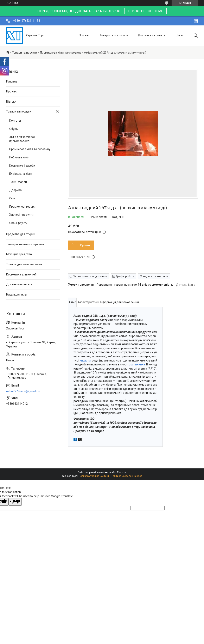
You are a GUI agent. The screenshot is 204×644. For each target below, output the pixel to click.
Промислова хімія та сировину (61, 53)
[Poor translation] (15, 502)
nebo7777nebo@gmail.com (24, 391)
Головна (12, 81)
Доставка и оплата (19, 284)
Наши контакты (17, 294)
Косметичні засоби (22, 166)
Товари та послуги (112, 35)
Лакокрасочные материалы (25, 244)
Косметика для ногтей (21, 274)
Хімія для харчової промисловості (22, 139)
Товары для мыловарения (24, 264)
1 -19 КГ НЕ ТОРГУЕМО (145, 11)
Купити (85, 245)
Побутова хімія (19, 157)
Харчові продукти (21, 215)
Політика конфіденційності (127, 476)
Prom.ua (122, 472)
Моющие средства (19, 254)
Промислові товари (22, 207)
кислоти (85, 360)
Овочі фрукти (18, 223)
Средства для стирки (21, 234)
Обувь (14, 129)
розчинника (137, 364)
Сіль (12, 198)
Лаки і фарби (18, 182)
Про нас (84, 35)
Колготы (15, 121)
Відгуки (11, 102)
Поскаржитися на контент (94, 476)
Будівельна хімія (21, 174)
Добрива (15, 190)
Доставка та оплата (152, 35)
